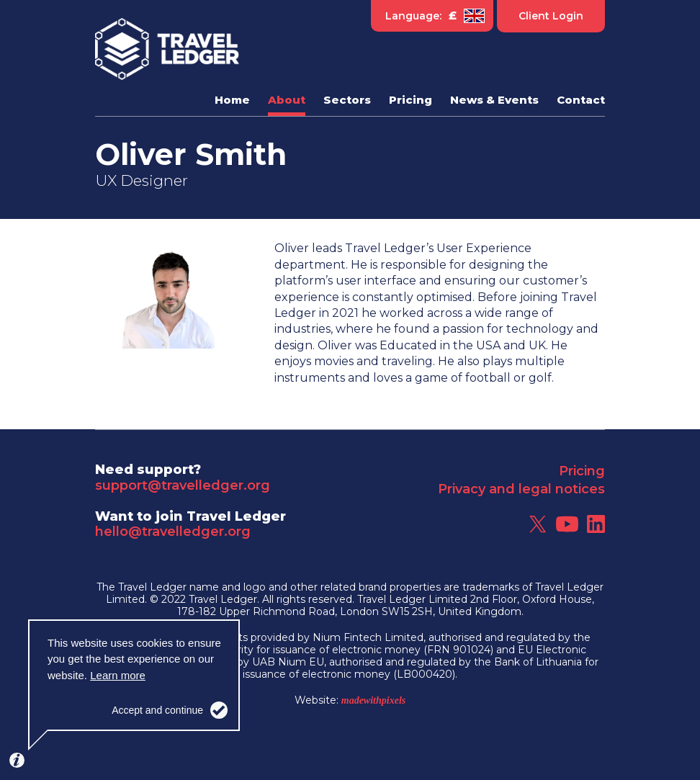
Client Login (551, 16)
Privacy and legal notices (521, 489)
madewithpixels (373, 700)
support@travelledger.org (183, 485)
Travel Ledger (167, 49)
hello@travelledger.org (173, 532)
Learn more (118, 675)
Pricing (582, 471)
